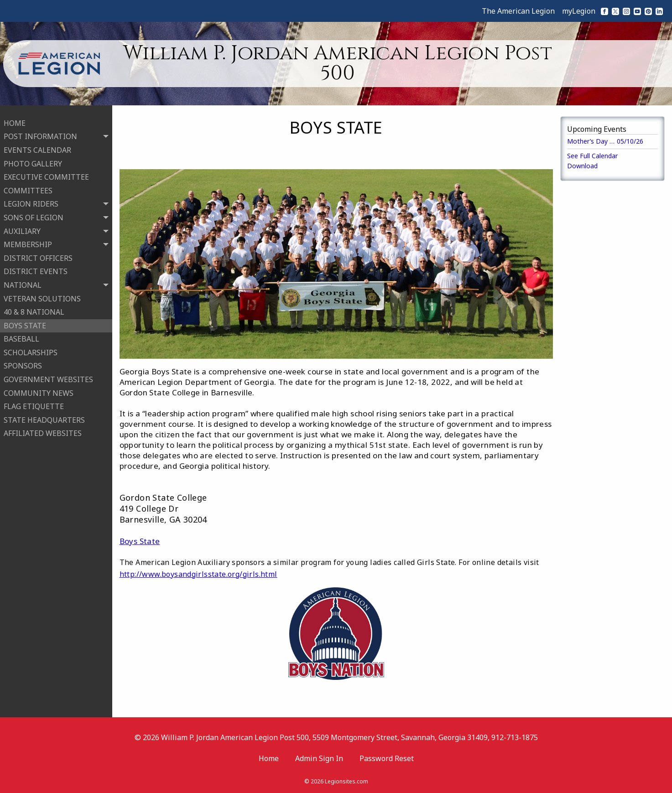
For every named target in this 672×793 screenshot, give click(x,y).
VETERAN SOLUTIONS (42, 295)
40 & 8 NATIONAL (34, 308)
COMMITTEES (28, 187)
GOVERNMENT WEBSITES (48, 375)
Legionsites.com (346, 781)
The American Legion (518, 11)
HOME (15, 119)
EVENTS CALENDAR (37, 146)
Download (582, 166)
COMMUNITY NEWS (39, 389)
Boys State (140, 541)
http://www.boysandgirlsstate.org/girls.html (198, 574)
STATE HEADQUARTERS (44, 416)
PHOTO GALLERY (33, 160)
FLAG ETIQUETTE (34, 402)
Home (269, 758)
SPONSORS (23, 362)
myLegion (579, 11)
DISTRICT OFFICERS (38, 254)
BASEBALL (21, 335)
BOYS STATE (25, 321)
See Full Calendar (592, 156)
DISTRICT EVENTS (36, 268)
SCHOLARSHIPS (31, 348)
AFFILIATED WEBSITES (43, 430)
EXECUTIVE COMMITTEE (46, 173)
